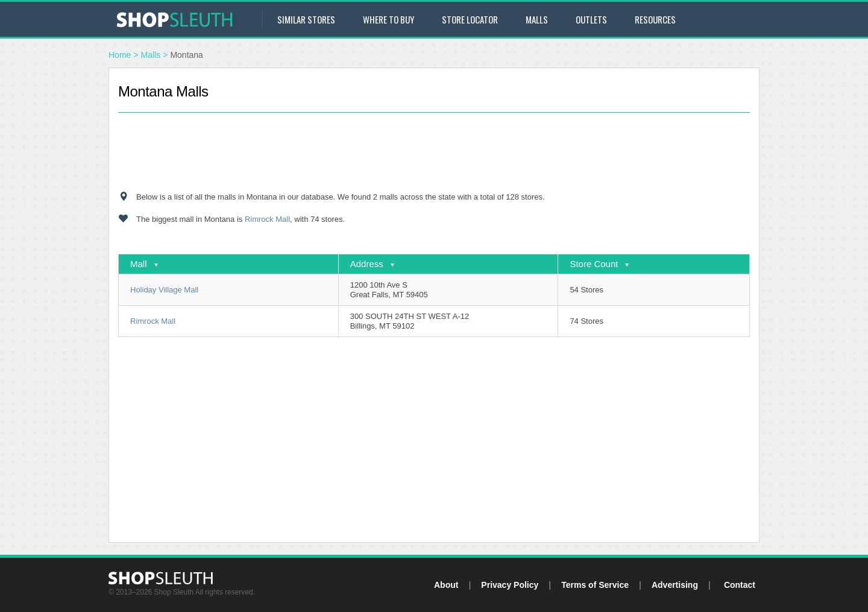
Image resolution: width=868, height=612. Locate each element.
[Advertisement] (434, 152)
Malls (537, 19)
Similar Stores (306, 19)
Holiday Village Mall (164, 290)
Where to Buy (388, 19)
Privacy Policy (510, 585)
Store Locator (470, 19)
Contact (740, 585)
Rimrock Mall (267, 219)
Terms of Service (595, 585)
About (446, 585)
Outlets (591, 19)
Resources (655, 19)
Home (120, 55)
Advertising (675, 585)
